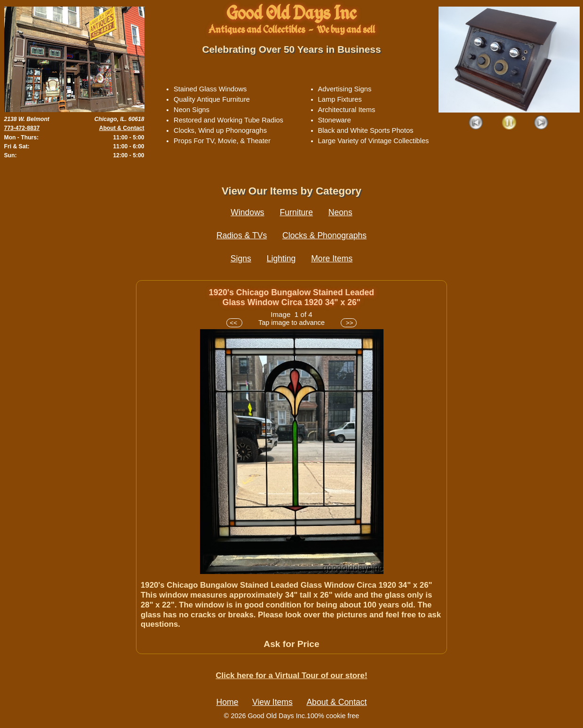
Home (228, 702)
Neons (340, 212)
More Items (332, 259)
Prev (476, 123)
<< (234, 323)
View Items (272, 702)
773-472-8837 (22, 128)
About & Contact (122, 128)
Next (541, 123)
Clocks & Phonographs (324, 235)
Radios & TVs (242, 235)
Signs (241, 259)
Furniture (296, 212)
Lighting (281, 259)
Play (509, 123)
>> (348, 323)
